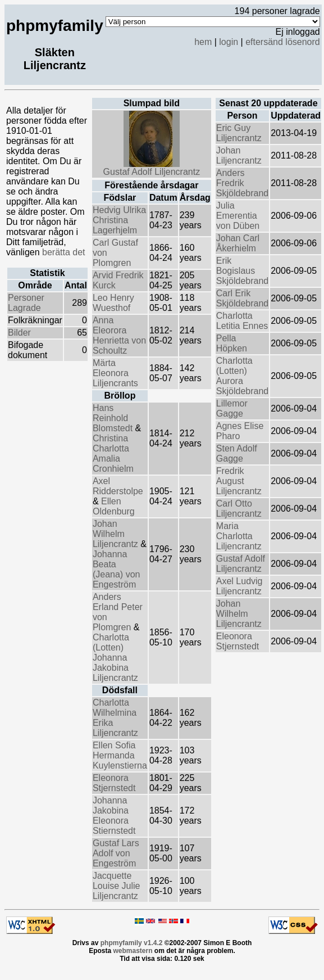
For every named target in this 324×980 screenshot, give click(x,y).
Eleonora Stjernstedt (114, 783)
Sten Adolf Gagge (237, 453)
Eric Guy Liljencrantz (239, 133)
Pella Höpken (232, 343)
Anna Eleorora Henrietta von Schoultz (119, 335)
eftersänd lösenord (283, 42)
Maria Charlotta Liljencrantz (239, 536)
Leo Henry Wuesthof (113, 303)
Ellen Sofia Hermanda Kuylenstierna (120, 755)
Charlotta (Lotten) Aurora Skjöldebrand (242, 376)
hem (203, 42)
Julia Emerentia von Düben (238, 216)
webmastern (133, 951)
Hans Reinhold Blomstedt (114, 418)
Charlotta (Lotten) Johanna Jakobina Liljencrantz (115, 658)
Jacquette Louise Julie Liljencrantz (117, 886)
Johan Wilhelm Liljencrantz (117, 534)
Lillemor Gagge (232, 408)
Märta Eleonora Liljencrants (115, 373)
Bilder (19, 333)
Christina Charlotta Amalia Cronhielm (113, 453)
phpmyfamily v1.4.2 (132, 943)
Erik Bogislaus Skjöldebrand (242, 271)
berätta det (64, 252)
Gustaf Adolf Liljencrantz (152, 168)
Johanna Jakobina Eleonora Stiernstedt (114, 816)
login (229, 42)
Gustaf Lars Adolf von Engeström (116, 853)
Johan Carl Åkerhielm (238, 243)
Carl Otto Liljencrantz (239, 509)
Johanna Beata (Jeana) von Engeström (117, 569)
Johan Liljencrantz (239, 155)
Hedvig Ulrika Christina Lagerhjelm (119, 220)
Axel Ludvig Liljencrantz (239, 586)
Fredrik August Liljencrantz (239, 481)
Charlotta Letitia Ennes (242, 321)
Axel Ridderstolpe (118, 486)
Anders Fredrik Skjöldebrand (242, 183)
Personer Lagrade (26, 303)
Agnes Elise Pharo (240, 431)
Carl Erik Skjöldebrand (242, 298)
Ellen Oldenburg (114, 506)
